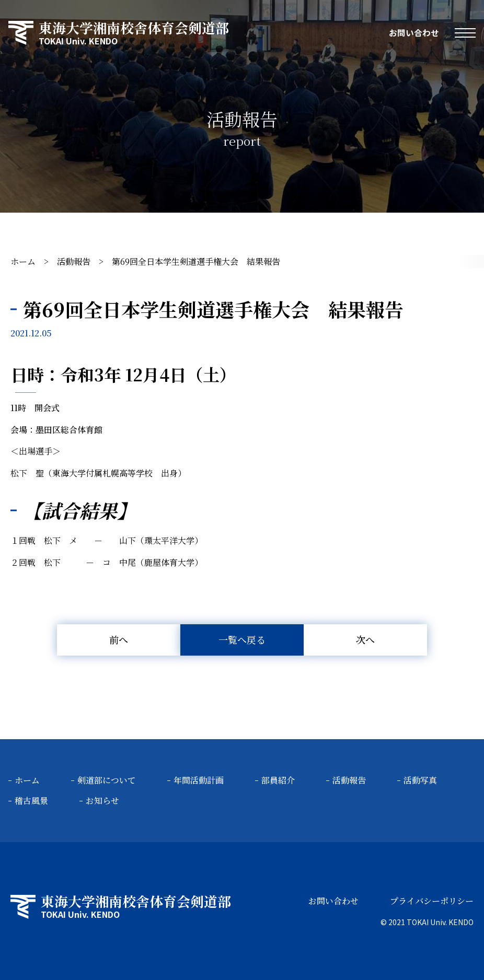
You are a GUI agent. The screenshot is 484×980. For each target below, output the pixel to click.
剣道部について (107, 780)
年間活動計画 (199, 780)
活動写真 (420, 780)
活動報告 (74, 261)
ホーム (23, 261)
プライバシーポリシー (432, 901)
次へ (365, 639)
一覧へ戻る (242, 639)
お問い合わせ (414, 33)
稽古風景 (31, 801)
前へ (119, 639)
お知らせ (102, 801)
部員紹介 (278, 780)
